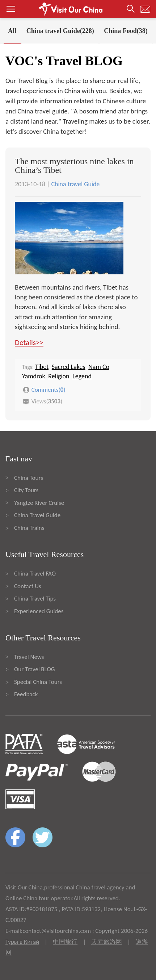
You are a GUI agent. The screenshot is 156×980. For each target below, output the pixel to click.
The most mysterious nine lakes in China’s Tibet (74, 166)
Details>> (29, 342)
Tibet (42, 367)
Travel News (29, 657)
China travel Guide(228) (60, 31)
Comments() (49, 390)
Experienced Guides (39, 611)
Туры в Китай (22, 942)
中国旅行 (65, 942)
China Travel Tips (35, 599)
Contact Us (28, 586)
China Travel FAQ (35, 574)
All (12, 31)
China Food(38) (126, 31)
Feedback (26, 694)
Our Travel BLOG (34, 669)
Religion (59, 376)
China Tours (29, 478)
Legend (82, 376)
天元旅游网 (107, 942)
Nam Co (99, 367)
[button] (78, 9)
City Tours (26, 490)
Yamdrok (34, 376)
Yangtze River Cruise (39, 503)
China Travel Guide (37, 515)
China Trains (29, 528)
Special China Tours (38, 682)
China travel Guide (75, 184)
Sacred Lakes (69, 367)
